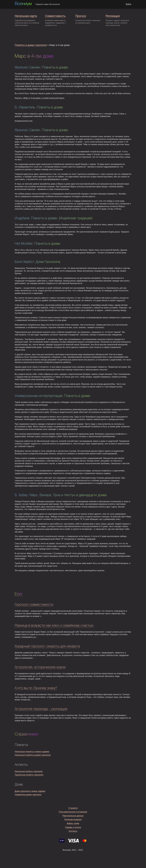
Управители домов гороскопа (28, 795)
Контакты (73, 831)
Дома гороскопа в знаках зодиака (30, 791)
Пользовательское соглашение (73, 812)
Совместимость (55, 16)
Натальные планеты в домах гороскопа (33, 755)
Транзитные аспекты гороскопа (29, 775)
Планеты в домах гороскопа (31, 45)
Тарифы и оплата (73, 827)
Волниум (23, 4)
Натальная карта (26, 16)
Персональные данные (73, 816)
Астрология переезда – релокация (41, 709)
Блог (19, 594)
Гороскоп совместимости (34, 605)
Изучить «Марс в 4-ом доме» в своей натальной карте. (40, 98)
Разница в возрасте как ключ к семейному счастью (54, 626)
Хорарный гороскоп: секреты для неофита (47, 646)
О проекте (73, 808)
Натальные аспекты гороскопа (29, 771)
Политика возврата (73, 820)
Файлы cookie (73, 823)
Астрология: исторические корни (40, 667)
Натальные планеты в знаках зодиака (32, 752)
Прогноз (81, 16)
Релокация (113, 16)
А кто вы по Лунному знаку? (36, 688)
